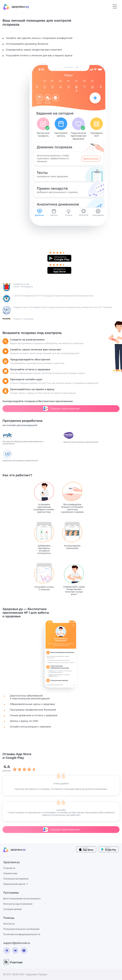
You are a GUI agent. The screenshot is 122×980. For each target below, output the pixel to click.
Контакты (9, 924)
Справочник (10, 873)
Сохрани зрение (13, 909)
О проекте (9, 868)
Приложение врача (16, 884)
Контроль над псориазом (18, 904)
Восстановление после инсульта (22, 898)
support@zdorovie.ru (17, 943)
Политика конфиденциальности (22, 934)
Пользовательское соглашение (21, 929)
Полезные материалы (16, 879)
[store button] (86, 850)
